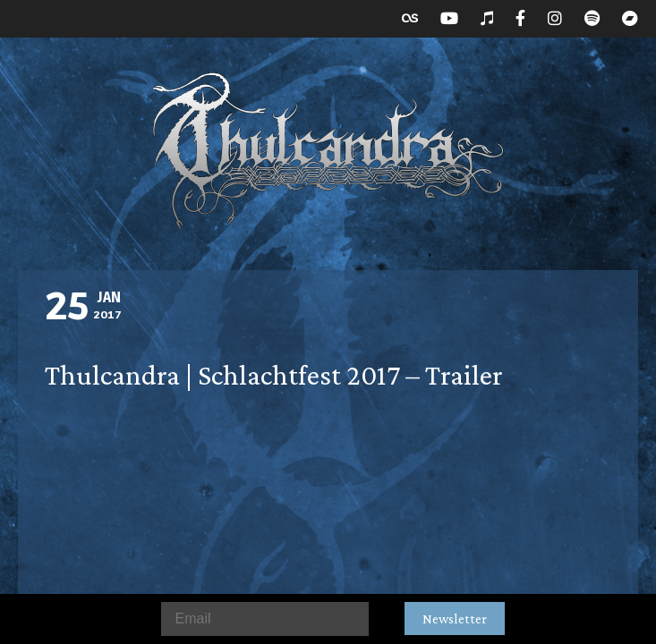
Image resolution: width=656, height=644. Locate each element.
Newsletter (455, 619)
